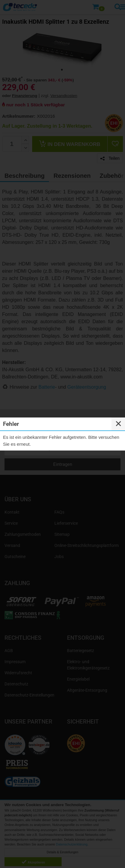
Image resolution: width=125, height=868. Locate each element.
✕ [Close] (118, 424)
